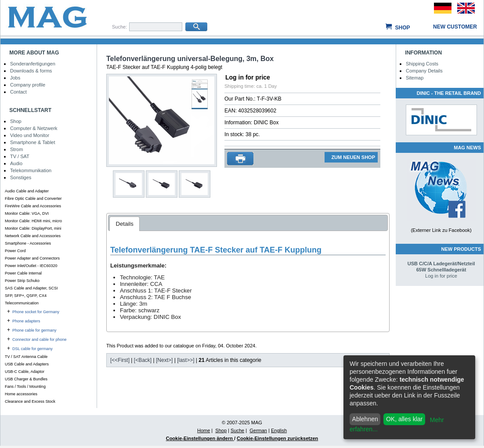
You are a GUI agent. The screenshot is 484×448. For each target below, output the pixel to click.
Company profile (28, 85)
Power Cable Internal (23, 273)
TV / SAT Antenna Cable (26, 357)
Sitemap (415, 78)
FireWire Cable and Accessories (33, 206)
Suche (237, 430)
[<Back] (143, 360)
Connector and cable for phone (40, 340)
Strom (16, 149)
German (258, 430)
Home (204, 430)
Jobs (15, 78)
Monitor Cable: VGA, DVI (27, 213)
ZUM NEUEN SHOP (353, 157)
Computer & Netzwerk (34, 128)
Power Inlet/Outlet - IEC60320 (31, 266)
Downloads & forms (31, 71)
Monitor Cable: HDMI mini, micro (33, 221)
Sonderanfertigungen (33, 64)
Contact (18, 92)
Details (124, 224)
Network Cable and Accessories (33, 236)
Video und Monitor (30, 135)
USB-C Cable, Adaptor (25, 372)
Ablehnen (365, 419)
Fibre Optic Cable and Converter (33, 199)
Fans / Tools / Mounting (25, 387)
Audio (16, 163)
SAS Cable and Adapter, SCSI (31, 288)
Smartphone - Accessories (28, 243)
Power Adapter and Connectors (32, 258)
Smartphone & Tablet (33, 142)
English (279, 430)
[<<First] (120, 360)
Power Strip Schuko (22, 281)
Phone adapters (26, 321)
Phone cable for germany (34, 330)
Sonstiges (21, 177)
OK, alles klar (404, 419)
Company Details (424, 71)
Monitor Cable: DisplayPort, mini (33, 228)
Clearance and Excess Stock (30, 401)
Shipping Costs (422, 64)
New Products (461, 249)
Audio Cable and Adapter (27, 191)
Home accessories (21, 394)
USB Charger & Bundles (26, 379)
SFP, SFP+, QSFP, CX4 (26, 296)
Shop (402, 28)
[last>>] (186, 360)
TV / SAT (20, 156)
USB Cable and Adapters (27, 364)
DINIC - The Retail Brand (449, 93)
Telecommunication (22, 303)
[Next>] (164, 360)
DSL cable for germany (33, 349)
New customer (455, 27)
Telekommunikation (31, 170)
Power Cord (15, 251)
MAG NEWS (467, 148)
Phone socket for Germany (36, 312)
